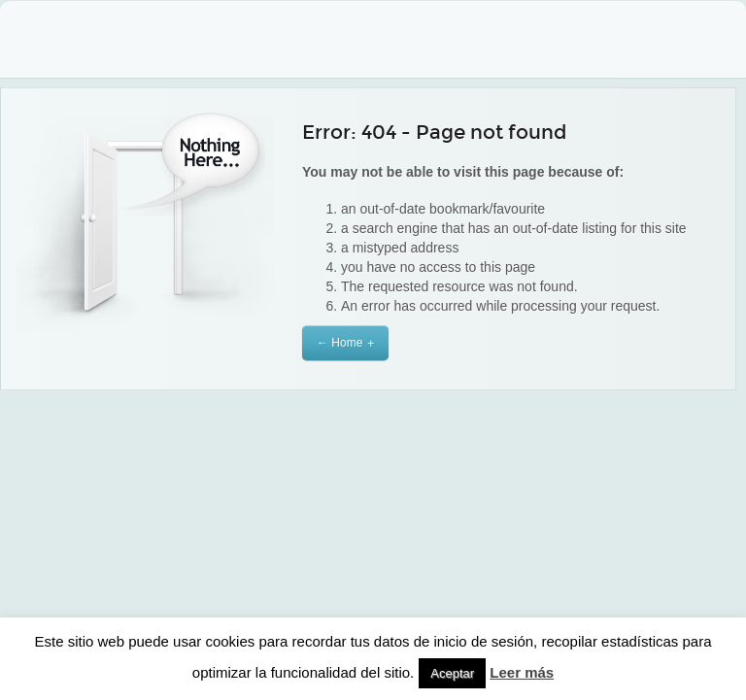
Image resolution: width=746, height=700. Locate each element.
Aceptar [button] (452, 673)
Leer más (522, 672)
